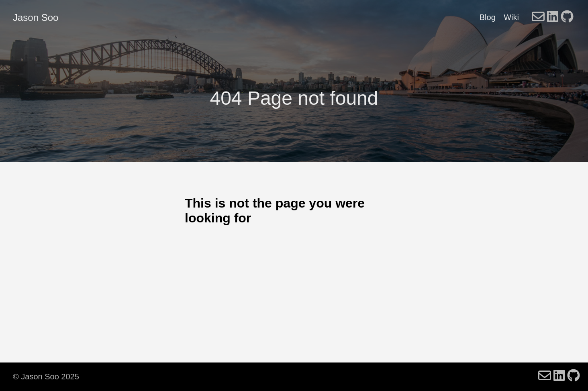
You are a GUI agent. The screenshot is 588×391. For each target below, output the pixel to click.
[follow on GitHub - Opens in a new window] (567, 17)
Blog (488, 17)
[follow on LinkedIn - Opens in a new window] (553, 17)
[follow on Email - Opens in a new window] (538, 17)
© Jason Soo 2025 (46, 377)
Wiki (511, 17)
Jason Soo (36, 17)
